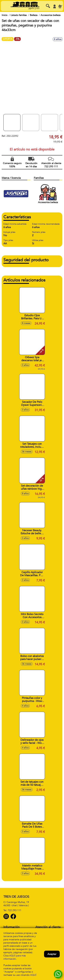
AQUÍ (33, 975)
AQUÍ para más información (15, 957)
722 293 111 (15, 910)
